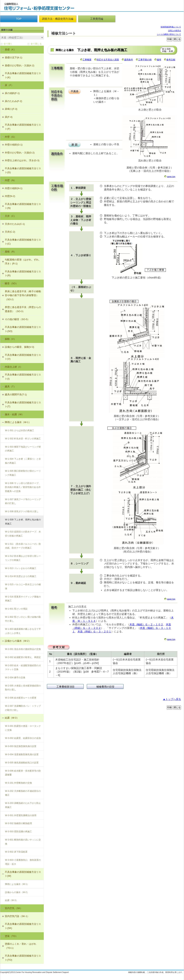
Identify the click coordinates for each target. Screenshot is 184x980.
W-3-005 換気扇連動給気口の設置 (22, 763)
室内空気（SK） (14, 908)
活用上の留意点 (175, 31)
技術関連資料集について (171, 27)
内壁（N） (10, 180)
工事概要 (87, 60)
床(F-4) (9, 117)
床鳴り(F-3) (11, 109)
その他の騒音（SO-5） (17, 319)
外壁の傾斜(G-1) (14, 145)
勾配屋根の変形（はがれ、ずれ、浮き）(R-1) (23, 262)
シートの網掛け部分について (169, 34)
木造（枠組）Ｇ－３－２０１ (94, 631)
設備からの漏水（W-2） (18, 641)
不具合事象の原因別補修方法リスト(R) (23, 274)
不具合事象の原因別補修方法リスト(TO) (23, 958)
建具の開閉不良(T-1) (16, 395)
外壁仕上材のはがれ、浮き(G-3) (22, 160)
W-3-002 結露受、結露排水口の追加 (23, 738)
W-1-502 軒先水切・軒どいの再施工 (23, 439)
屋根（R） (10, 252)
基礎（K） (10, 50)
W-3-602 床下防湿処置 (16, 852)
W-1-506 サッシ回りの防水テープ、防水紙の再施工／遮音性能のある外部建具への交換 (23, 487)
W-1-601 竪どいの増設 (16, 609)
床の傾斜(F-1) (12, 93)
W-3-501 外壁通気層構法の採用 (21, 815)
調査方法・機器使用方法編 (58, 19)
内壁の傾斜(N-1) (14, 188)
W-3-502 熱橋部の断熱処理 (18, 823)
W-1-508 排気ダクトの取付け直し (22, 511)
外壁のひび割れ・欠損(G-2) (20, 153)
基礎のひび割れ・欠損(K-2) (20, 65)
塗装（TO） (11, 936)
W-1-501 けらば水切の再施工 (20, 430)
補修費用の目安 (105, 687)
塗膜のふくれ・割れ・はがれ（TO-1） (20, 946)
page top (171, 176)
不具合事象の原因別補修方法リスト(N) (23, 206)
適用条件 (129, 60)
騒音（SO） (11, 283)
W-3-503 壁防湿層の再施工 (18, 832)
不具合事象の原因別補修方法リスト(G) (23, 170)
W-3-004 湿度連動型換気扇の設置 (22, 754)
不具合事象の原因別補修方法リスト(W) (23, 874)
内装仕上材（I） (14, 367)
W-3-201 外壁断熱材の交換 (18, 783)
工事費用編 (97, 19)
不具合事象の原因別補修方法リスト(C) (23, 242)
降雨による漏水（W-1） (18, 422)
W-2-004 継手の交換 (15, 678)
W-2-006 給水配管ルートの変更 (21, 698)
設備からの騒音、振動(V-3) (19, 347)
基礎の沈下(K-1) (14, 57)
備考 (159, 60)
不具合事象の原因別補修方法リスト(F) (23, 127)
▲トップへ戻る (172, 699)
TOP (19, 19)
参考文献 (171, 60)
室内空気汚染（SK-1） (17, 916)
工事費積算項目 (65, 687)
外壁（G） (11, 137)
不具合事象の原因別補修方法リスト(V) (23, 357)
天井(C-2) (10, 232)
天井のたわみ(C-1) (15, 224)
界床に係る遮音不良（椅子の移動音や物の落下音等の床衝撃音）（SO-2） (23, 295)
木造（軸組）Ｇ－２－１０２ (146, 624)
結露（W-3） (12, 718)
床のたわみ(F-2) (13, 101)
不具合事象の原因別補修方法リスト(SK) (23, 926)
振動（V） (10, 339)
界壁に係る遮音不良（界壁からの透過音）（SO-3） (23, 309)
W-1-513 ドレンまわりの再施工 (21, 568)
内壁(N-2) (10, 196)
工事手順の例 (145, 60)
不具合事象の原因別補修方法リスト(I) (23, 377)
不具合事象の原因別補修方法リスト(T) (23, 405)
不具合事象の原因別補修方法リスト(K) (23, 75)
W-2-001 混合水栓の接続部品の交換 (23, 649)
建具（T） (10, 387)
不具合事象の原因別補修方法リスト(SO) (23, 329)
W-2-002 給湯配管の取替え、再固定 (23, 657)
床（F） (9, 85)
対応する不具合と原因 (108, 60)
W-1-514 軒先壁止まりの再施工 (21, 576)
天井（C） (10, 216)
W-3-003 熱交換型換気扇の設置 (21, 746)
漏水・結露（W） (14, 414)
